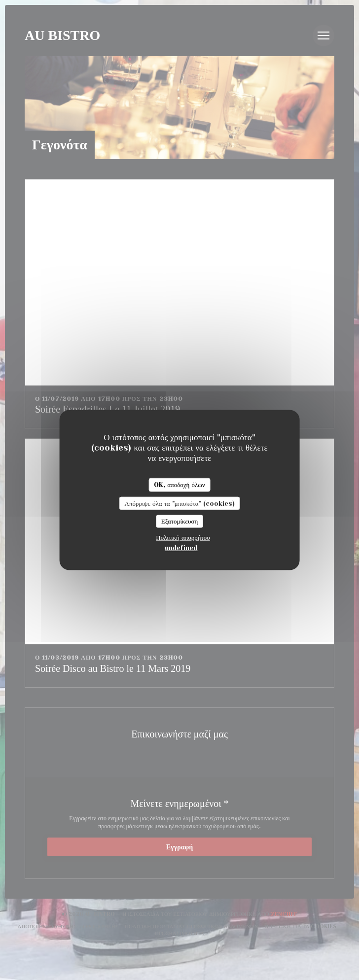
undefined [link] (181, 547)
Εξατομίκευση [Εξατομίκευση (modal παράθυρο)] (180, 521)
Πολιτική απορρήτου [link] (183, 537)
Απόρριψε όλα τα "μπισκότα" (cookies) (179, 503)
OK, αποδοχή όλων (179, 485)
